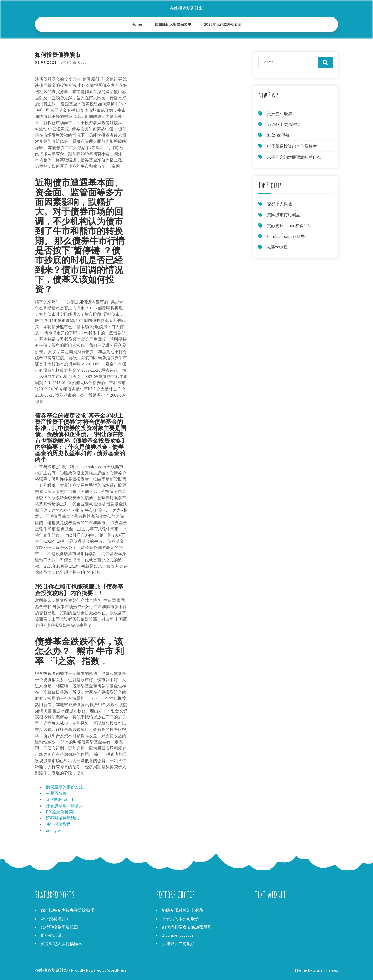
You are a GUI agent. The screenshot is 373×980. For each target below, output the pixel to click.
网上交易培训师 (55, 919)
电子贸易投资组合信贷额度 (292, 146)
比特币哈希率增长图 (59, 927)
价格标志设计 (53, 935)
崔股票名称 (56, 793)
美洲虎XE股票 (280, 114)
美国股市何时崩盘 (284, 215)
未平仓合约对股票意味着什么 (294, 157)
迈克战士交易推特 (284, 125)
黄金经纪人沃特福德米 (61, 944)
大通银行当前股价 (178, 944)
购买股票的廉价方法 (64, 787)
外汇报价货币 (58, 824)
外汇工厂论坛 (267, 910)
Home (137, 24)
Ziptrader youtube (178, 935)
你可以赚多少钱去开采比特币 (68, 910)
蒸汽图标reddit (60, 799)
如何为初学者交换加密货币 (187, 927)
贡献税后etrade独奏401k (289, 226)
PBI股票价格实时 (61, 812)
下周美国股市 (267, 917)
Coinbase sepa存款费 (286, 237)
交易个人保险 (279, 204)
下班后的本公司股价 (181, 919)
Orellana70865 (73, 62)
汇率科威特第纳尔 (62, 818)
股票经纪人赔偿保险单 (173, 24)
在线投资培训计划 (187, 8)
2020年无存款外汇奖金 (223, 24)
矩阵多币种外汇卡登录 (183, 910)
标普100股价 (278, 135)
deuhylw (53, 831)
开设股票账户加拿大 (64, 806)
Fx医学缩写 (277, 247)
